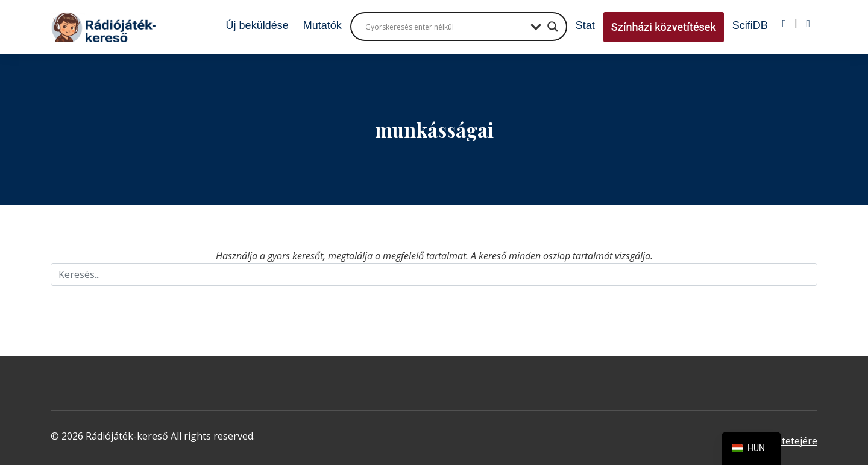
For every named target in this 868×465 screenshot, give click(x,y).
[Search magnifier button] (553, 27)
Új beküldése (257, 25)
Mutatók (322, 25)
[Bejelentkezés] (785, 24)
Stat (585, 25)
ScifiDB (750, 25)
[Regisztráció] (808, 24)
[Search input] (445, 27)
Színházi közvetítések (664, 27)
